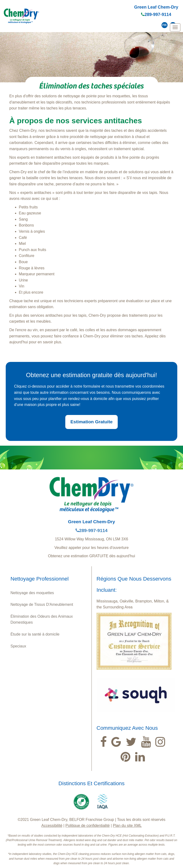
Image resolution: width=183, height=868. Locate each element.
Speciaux (18, 646)
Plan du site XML (127, 826)
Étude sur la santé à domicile (35, 634)
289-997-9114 (156, 15)
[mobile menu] (175, 27)
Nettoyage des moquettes (32, 593)
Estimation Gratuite (92, 422)
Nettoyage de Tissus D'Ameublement (42, 604)
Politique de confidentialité (88, 826)
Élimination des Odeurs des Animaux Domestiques (42, 619)
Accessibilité (52, 826)
